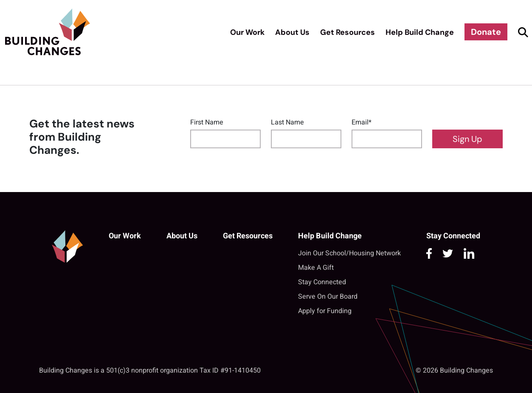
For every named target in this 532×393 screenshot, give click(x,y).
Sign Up (467, 139)
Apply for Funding (325, 311)
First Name (207, 122)
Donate (486, 32)
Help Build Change (420, 32)
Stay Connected (322, 282)
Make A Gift (316, 268)
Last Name (287, 122)
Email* (362, 122)
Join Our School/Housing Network (349, 253)
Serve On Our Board (328, 297)
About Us (292, 32)
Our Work (247, 32)
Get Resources (348, 32)
